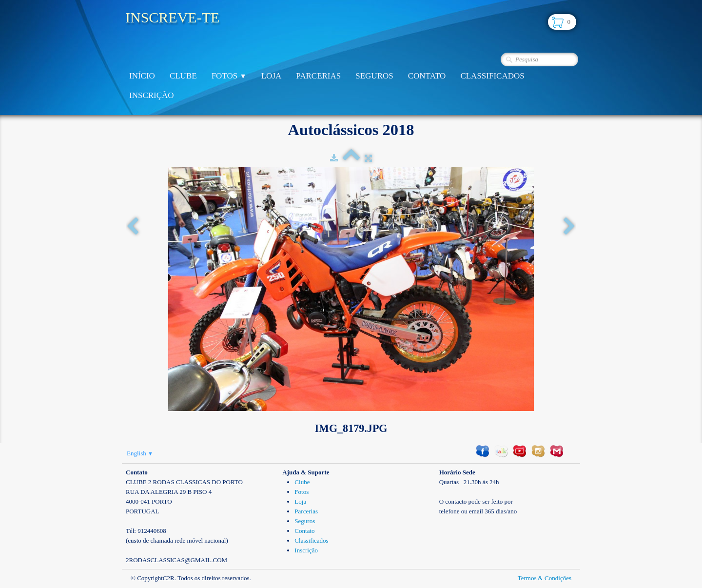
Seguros (374, 76)
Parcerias (318, 76)
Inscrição (152, 95)
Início (142, 76)
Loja (272, 76)
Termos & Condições (545, 578)
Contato (427, 76)
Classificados (492, 76)
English (140, 453)
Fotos (229, 76)
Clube (183, 76)
